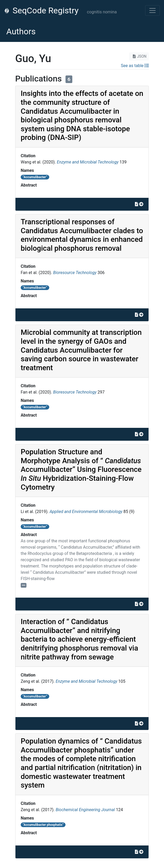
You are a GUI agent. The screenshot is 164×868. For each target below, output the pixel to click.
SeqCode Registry (41, 10)
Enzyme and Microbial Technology (88, 162)
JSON (139, 56)
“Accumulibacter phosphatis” (43, 825)
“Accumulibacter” (35, 177)
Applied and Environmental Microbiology (86, 512)
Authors (21, 31)
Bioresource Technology (75, 273)
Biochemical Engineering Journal (85, 810)
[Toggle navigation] (152, 10)
